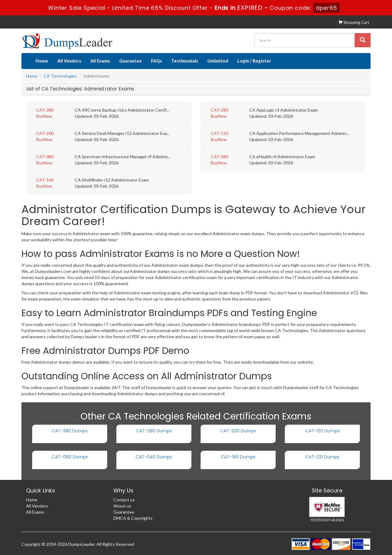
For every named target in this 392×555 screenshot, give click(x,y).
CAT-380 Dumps (70, 431)
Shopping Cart (354, 22)
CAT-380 (45, 110)
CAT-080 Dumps (70, 457)
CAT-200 (45, 133)
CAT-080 (45, 157)
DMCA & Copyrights (133, 518)
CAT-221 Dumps (322, 457)
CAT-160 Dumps (238, 457)
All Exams (100, 61)
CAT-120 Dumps (322, 431)
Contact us (124, 500)
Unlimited (218, 61)
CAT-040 (219, 157)
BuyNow (44, 116)
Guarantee (130, 61)
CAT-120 (219, 133)
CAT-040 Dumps (154, 457)
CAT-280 (219, 110)
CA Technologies (60, 76)
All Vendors (69, 61)
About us (122, 506)
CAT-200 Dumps (238, 431)
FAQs (156, 61)
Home (42, 61)
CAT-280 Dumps (154, 431)
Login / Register (254, 61)
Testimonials (185, 61)
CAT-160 (45, 180)
